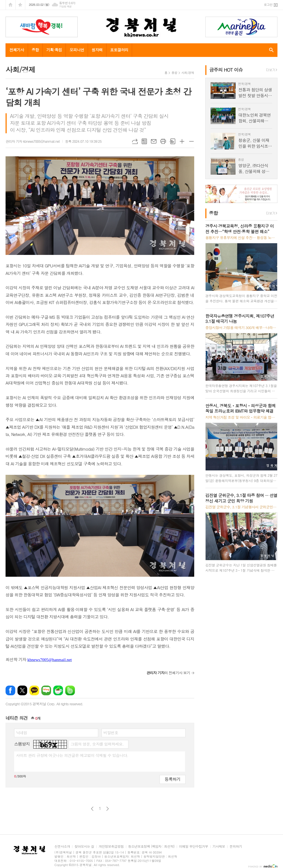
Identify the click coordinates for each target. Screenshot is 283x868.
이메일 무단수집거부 (194, 846)
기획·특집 (54, 50)
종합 (35, 50)
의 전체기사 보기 (168, 673)
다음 (108, 809)
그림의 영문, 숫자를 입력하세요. (97, 744)
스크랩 (173, 141)
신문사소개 (62, 846)
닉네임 (22, 732)
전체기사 (17, 50)
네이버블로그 (46, 690)
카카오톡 (34, 690)
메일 (154, 141)
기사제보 (219, 846)
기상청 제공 (65, 7)
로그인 (268, 5)
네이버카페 (58, 690)
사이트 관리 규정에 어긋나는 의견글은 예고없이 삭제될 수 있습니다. (72, 755)
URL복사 (135, 141)
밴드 (70, 690)
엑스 (22, 690)
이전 (92, 809)
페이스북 (10, 690)
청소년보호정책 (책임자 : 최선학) (151, 846)
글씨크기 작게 (191, 141)
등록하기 (173, 779)
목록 (144, 141)
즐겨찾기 (20, 5)
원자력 (97, 50)
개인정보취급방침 (111, 846)
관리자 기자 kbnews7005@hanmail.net (33, 141)
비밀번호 (111, 732)
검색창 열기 (270, 50)
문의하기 (236, 846)
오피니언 (77, 50)
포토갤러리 (119, 50)
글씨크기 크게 (182, 141)
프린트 (163, 141)
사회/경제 (188, 73)
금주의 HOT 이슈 (226, 70)
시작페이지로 (11, 5)
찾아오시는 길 (84, 846)
